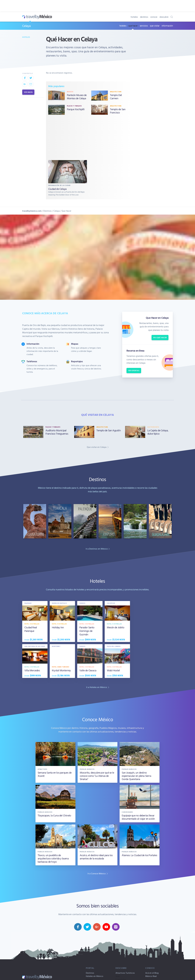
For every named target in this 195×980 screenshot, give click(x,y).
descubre (164, 17)
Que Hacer (66, 211)
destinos (144, 17)
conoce (154, 17)
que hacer (133, 26)
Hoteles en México (95, 976)
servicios (144, 26)
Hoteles (26, 37)
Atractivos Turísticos (125, 973)
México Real (151, 976)
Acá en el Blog (152, 973)
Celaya (26, 26)
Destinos (47, 211)
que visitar (155, 26)
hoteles (134, 17)
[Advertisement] (89, 138)
